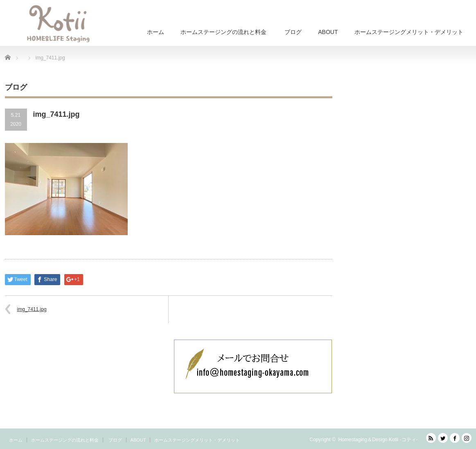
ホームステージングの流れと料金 (223, 32)
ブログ (292, 32)
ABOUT (328, 32)
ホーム (156, 32)
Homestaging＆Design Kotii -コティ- (378, 440)
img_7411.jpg (32, 309)
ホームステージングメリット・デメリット (409, 32)
